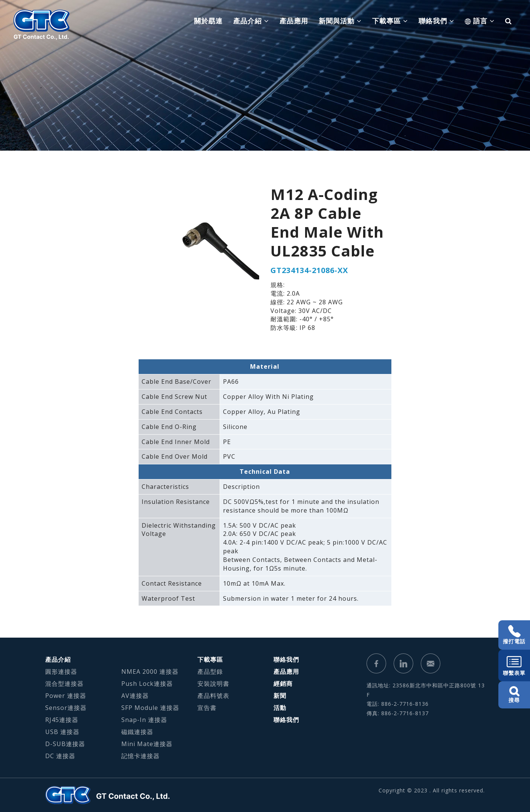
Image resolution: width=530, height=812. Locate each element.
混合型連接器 (64, 684)
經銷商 (283, 684)
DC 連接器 (60, 756)
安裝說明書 (213, 684)
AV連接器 (135, 696)
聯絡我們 (286, 659)
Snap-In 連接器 (144, 720)
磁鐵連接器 (137, 732)
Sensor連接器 (66, 708)
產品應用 (294, 21)
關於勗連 (208, 21)
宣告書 (207, 708)
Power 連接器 (66, 696)
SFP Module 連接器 (150, 708)
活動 (280, 708)
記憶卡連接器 (141, 756)
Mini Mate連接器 (147, 744)
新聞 (280, 696)
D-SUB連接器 (65, 744)
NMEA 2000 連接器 (150, 672)
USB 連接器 (62, 732)
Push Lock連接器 (147, 684)
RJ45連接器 (62, 720)
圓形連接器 (61, 672)
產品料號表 (213, 696)
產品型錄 (210, 672)
